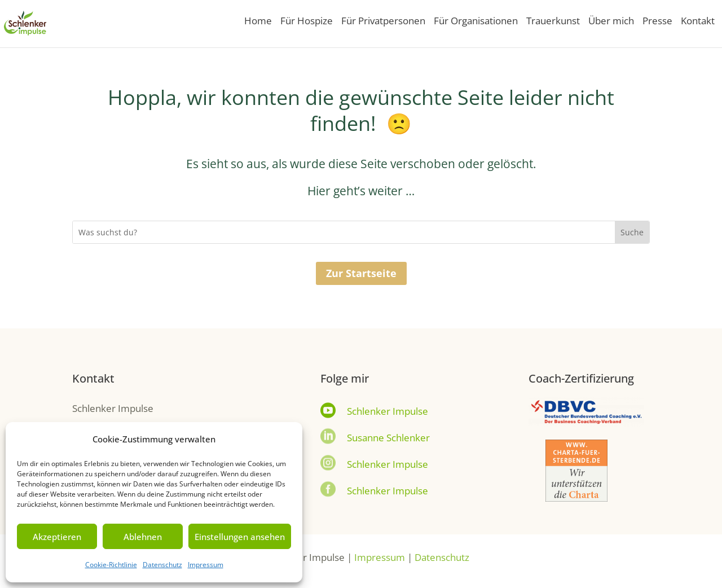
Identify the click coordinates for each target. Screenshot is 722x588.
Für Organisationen (476, 22)
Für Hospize (307, 22)
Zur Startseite (361, 273)
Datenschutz (162, 565)
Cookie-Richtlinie (111, 565)
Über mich (611, 22)
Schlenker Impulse (388, 411)
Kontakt (698, 22)
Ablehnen (143, 537)
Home (258, 22)
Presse (657, 22)
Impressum (206, 565)
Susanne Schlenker (388, 438)
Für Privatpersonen (383, 22)
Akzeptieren (57, 537)
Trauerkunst (553, 22)
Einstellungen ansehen (240, 537)
